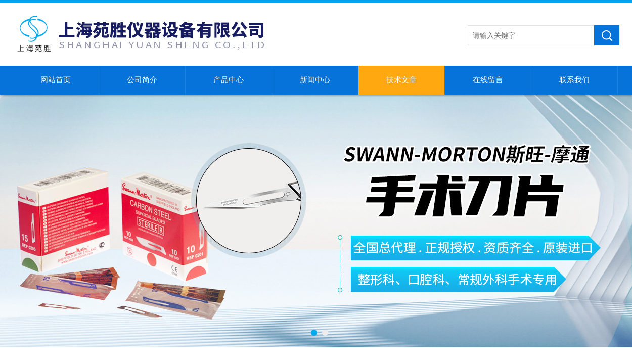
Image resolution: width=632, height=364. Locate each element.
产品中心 (229, 80)
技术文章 (401, 80)
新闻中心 (315, 80)
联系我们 (574, 80)
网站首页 (56, 80)
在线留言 (488, 80)
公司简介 (142, 80)
